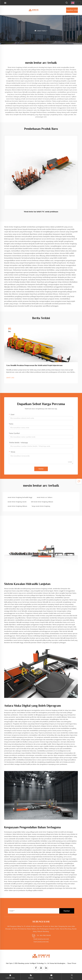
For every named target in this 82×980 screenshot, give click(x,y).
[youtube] (41, 968)
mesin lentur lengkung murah (17, 502)
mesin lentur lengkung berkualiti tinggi (20, 497)
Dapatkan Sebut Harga (72, 11)
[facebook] (36, 968)
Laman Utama (41, 31)
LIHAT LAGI (10, 378)
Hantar (41, 469)
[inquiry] (79, 481)
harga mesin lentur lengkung (41, 506)
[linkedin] (46, 968)
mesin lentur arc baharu (45, 497)
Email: (41, 939)
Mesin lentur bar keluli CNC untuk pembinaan (41, 212)
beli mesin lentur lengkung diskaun (42, 502)
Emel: (41, 942)
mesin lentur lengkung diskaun (17, 506)
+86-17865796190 (45, 935)
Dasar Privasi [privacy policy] (72, 963)
